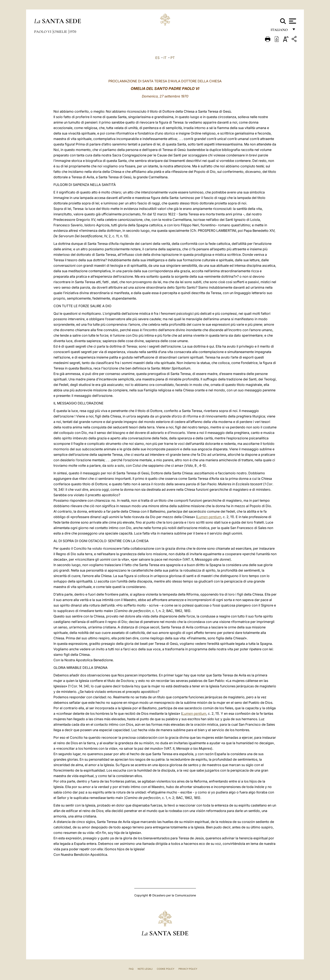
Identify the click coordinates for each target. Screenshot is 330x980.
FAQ (131, 969)
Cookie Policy (166, 969)
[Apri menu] (292, 21)
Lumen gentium (209, 517)
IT (165, 58)
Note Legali (145, 969)
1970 (73, 32)
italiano (280, 31)
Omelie (61, 32)
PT (173, 58)
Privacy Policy (188, 969)
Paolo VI (43, 32)
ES (157, 58)
